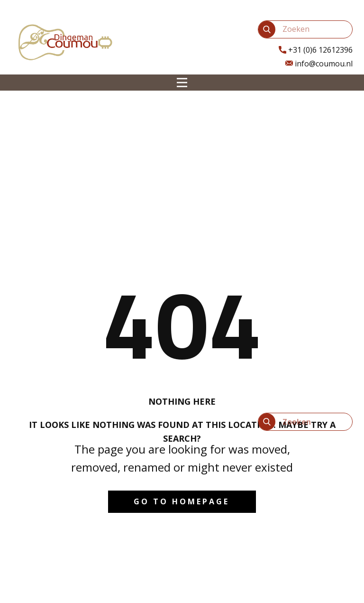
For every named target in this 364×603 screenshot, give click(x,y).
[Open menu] (182, 83)
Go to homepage (182, 501)
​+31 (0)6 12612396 (316, 50)
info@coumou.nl (319, 64)
